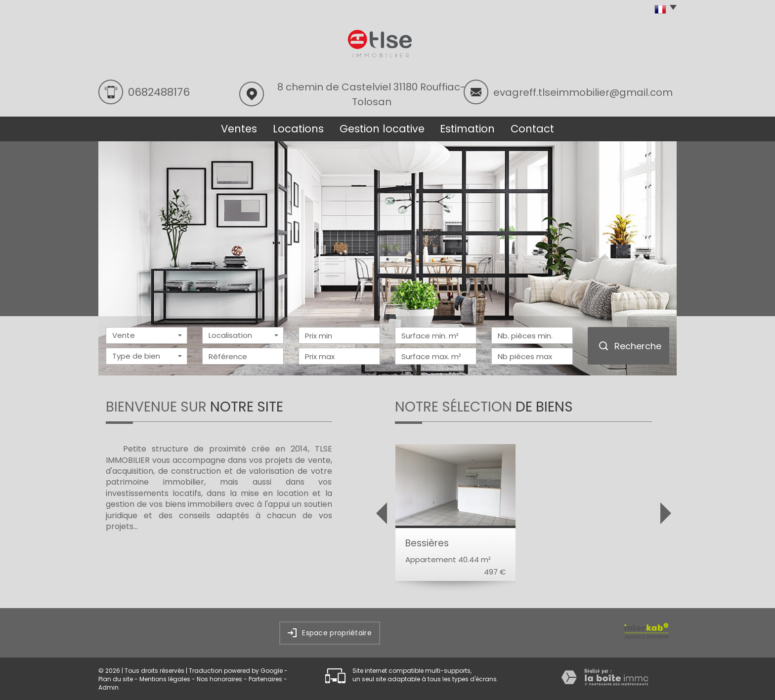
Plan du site (116, 679)
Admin (108, 687)
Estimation (467, 129)
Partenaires (265, 679)
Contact (532, 129)
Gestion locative (382, 129)
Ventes (239, 129)
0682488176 (159, 92)
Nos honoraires (219, 679)
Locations (298, 129)
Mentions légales (165, 679)
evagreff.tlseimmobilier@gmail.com (583, 92)
